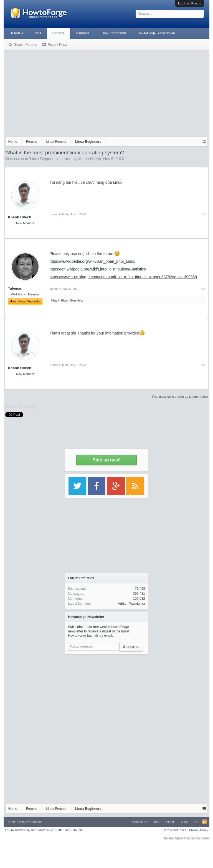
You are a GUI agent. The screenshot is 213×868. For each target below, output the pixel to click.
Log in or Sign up (190, 3)
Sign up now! (106, 460)
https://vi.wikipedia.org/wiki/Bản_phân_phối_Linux (92, 261)
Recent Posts (58, 45)
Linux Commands (114, 33)
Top (196, 822)
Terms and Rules (175, 830)
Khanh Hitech (89, 159)
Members (83, 33)
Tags (38, 33)
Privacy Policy (199, 830)
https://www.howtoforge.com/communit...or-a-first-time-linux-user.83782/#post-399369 (123, 277)
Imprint (169, 822)
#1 (203, 214)
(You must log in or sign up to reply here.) (180, 397)
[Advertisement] (107, 92)
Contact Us (140, 822)
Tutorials (17, 33)
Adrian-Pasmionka (131, 604)
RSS (204, 822)
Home (183, 822)
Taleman (55, 289)
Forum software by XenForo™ (44, 830)
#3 (203, 365)
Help (156, 822)
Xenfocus (36, 822)
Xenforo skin (16, 822)
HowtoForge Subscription (156, 33)
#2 (203, 289)
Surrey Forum (200, 838)
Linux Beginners (44, 159)
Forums (59, 33)
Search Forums (26, 45)
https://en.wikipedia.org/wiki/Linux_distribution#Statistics (98, 269)
